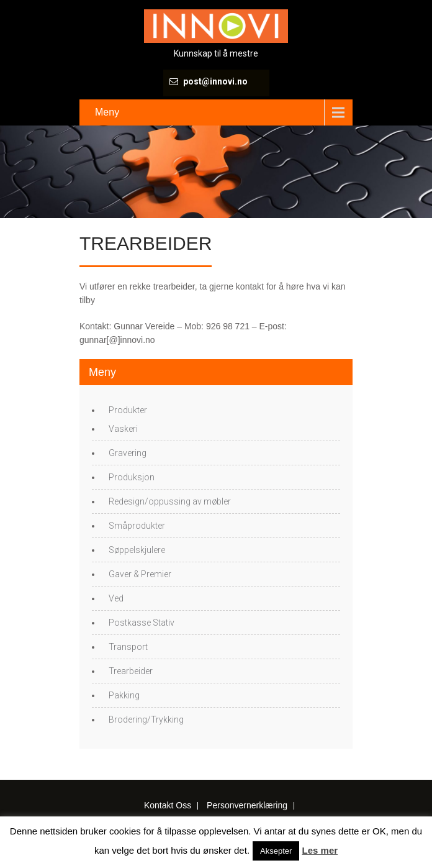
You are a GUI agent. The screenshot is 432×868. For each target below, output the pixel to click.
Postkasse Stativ (142, 623)
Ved (116, 598)
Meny (107, 112)
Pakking (124, 695)
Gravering (128, 453)
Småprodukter (137, 526)
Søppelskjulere (137, 550)
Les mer (320, 850)
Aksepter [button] (276, 851)
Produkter (128, 410)
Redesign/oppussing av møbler (170, 501)
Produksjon (132, 477)
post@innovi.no (215, 81)
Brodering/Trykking (146, 720)
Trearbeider (131, 671)
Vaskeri (123, 429)
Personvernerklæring (247, 806)
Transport (128, 647)
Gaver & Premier (140, 574)
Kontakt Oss (168, 806)
